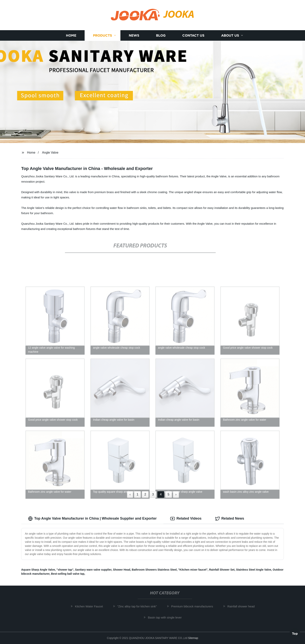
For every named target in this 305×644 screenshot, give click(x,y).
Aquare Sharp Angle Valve (38, 570)
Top (295, 634)
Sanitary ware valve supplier (93, 570)
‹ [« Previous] (130, 494)
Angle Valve (50, 153)
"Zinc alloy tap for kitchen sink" (139, 606)
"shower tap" (65, 570)
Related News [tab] (230, 519)
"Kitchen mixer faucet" (193, 570)
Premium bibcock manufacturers (194, 606)
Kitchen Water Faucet (91, 606)
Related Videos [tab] (186, 519)
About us (230, 36)
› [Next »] (176, 494)
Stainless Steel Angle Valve (254, 570)
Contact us (193, 36)
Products (103, 36)
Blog (161, 36)
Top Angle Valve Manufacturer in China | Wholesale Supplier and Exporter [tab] (92, 519)
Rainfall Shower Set (222, 570)
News (134, 36)
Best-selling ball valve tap (68, 574)
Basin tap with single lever (167, 617)
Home (71, 36)
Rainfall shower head (243, 606)
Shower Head (122, 570)
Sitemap (193, 638)
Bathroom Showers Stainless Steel (154, 570)
